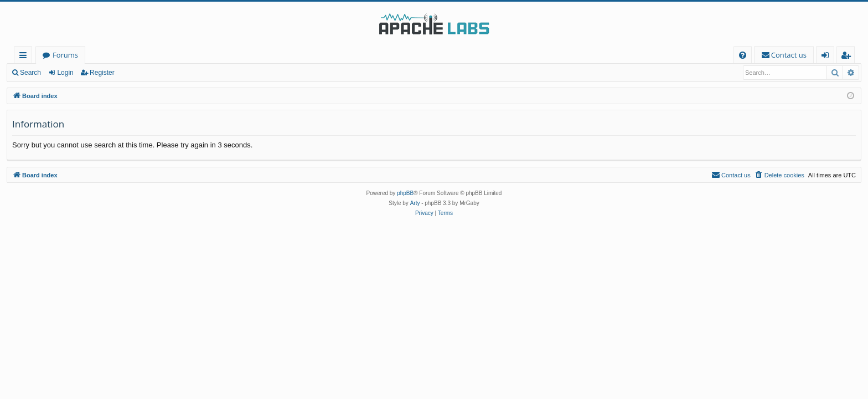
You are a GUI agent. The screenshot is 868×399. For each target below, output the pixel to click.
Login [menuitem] (827, 57)
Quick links (25, 57)
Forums (65, 55)
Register (102, 73)
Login (65, 73)
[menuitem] (743, 55)
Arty (415, 203)
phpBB (405, 193)
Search (30, 73)
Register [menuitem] (848, 57)
